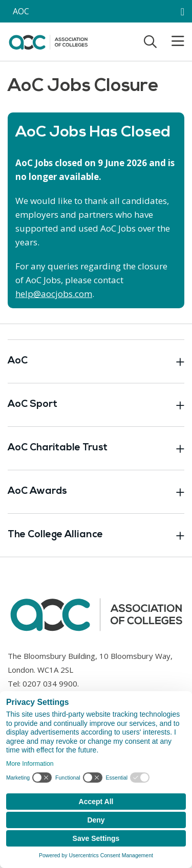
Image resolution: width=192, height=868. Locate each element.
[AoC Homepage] (48, 41)
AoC (96, 361)
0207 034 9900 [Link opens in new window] (50, 683)
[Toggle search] (150, 41)
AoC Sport (96, 405)
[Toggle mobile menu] (172, 41)
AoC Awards (96, 492)
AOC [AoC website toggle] (21, 11)
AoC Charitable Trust (96, 448)
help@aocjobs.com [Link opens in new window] (54, 294)
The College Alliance (96, 535)
